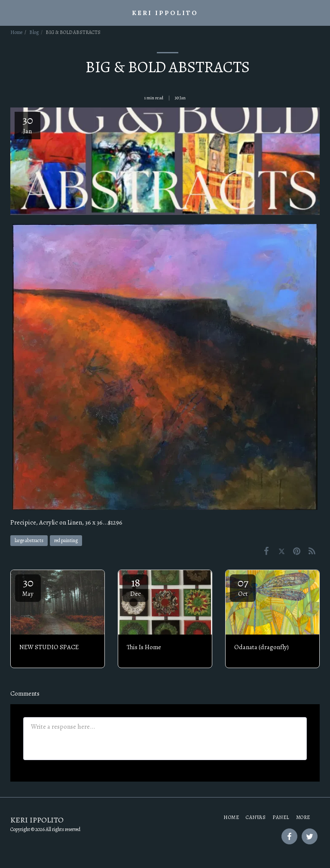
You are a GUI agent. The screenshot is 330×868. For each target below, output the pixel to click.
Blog (34, 32)
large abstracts (29, 540)
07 (243, 587)
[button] (9, 12)
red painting (66, 540)
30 (28, 587)
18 (135, 587)
